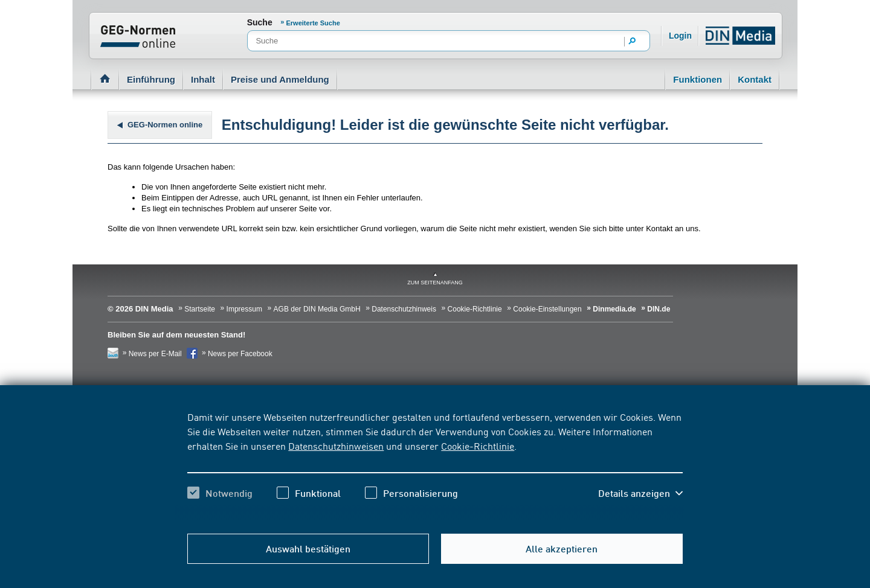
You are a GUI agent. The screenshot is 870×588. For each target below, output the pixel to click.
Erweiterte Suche (313, 23)
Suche (260, 22)
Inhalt (203, 79)
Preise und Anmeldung (280, 79)
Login (680, 36)
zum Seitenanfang (435, 283)
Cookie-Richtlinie (478, 446)
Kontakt (755, 79)
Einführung (151, 79)
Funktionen (698, 79)
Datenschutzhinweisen (336, 446)
